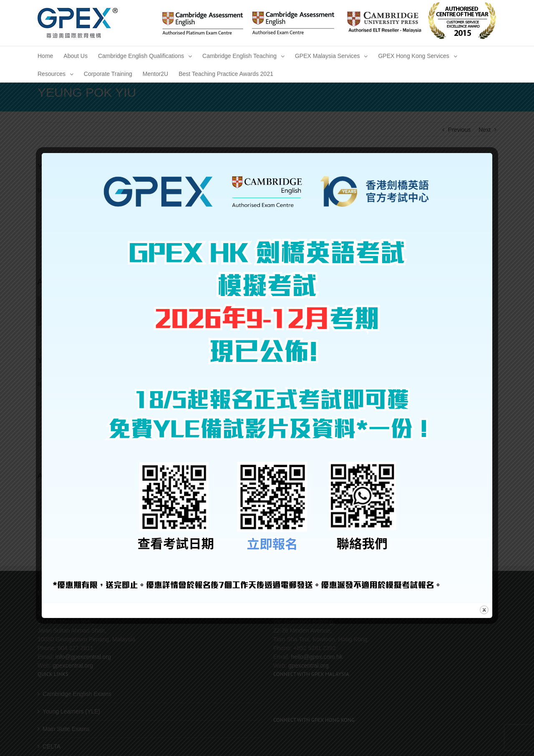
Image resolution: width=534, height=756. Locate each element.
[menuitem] (45, 55)
